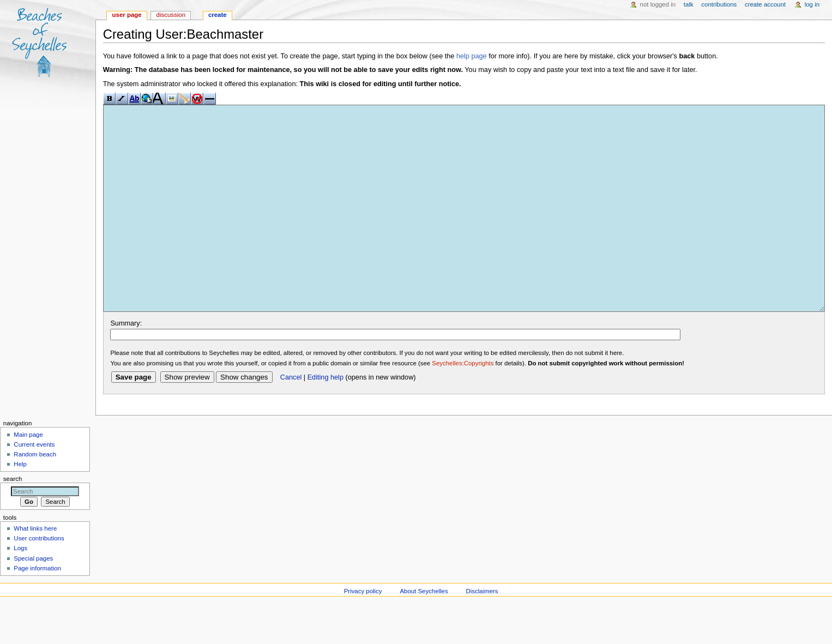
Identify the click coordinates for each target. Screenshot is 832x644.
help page (472, 56)
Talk (689, 4)
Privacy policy (363, 632)
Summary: (126, 364)
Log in (812, 4)
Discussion (171, 15)
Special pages (33, 599)
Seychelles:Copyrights (463, 404)
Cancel (291, 418)
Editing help (325, 418)
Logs (20, 589)
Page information (37, 609)
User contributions (39, 579)
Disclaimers (482, 632)
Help (20, 505)
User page (127, 15)
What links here (35, 569)
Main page (28, 476)
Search (13, 520)
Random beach (35, 495)
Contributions (719, 4)
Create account (765, 4)
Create (218, 15)
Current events (34, 485)
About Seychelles (424, 632)
